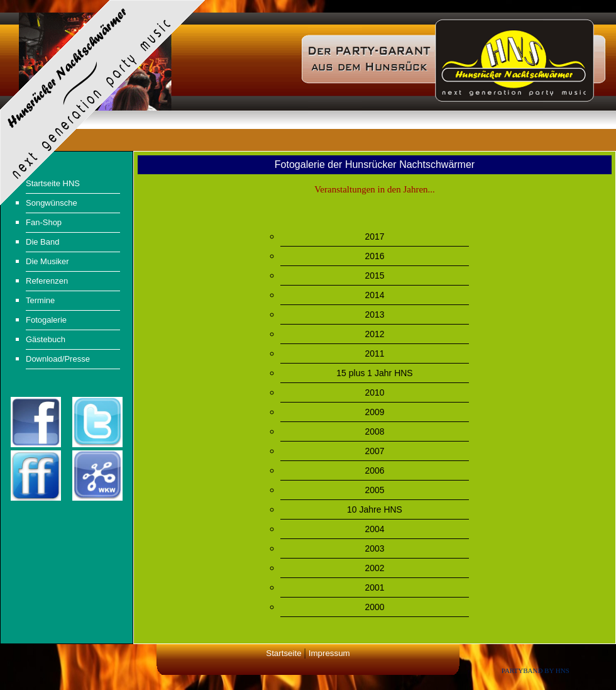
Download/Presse (58, 359)
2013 (374, 314)
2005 (374, 490)
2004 (374, 529)
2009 (374, 412)
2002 (374, 568)
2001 (374, 587)
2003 (374, 548)
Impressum (329, 653)
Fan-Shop (44, 222)
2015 (374, 275)
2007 (374, 451)
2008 (374, 431)
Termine (40, 300)
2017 (374, 236)
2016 (374, 256)
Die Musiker (47, 261)
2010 (374, 392)
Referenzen (47, 281)
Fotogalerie (46, 320)
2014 (374, 295)
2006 (374, 470)
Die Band (42, 242)
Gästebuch (46, 339)
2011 (374, 353)
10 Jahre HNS (375, 509)
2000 (374, 607)
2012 (374, 334)
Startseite (283, 653)
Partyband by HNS (536, 671)
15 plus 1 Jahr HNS (374, 373)
